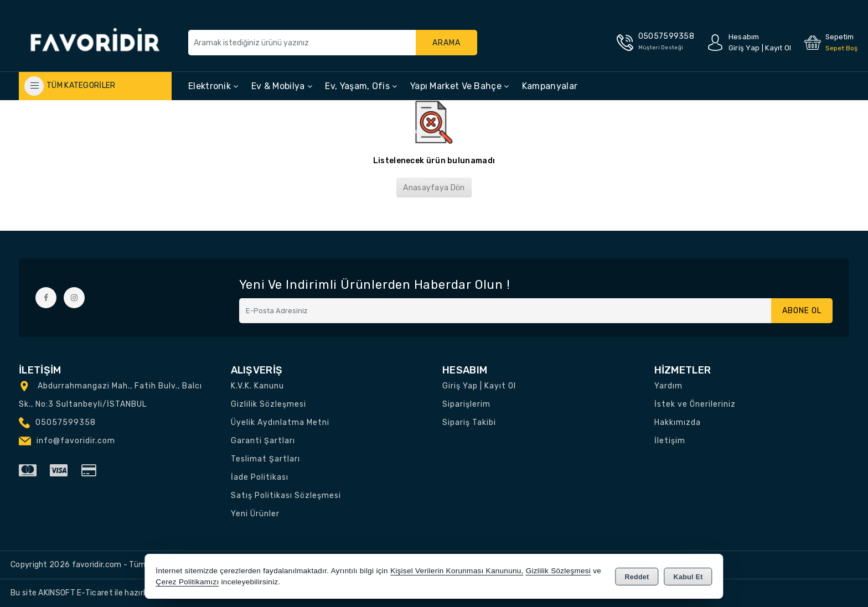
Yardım (668, 386)
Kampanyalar (550, 86)
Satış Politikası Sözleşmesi (286, 496)
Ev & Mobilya (282, 86)
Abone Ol (802, 311)
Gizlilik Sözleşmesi (268, 404)
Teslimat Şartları (265, 459)
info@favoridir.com (76, 441)
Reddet (637, 577)
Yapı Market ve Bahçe (460, 86)
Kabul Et (688, 577)
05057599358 (66, 422)
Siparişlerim (466, 404)
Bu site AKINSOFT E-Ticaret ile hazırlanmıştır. (94, 593)
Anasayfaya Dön (434, 188)
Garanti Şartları (263, 441)
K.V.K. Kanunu (257, 386)
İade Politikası (260, 477)
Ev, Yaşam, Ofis (361, 86)
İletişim (670, 441)
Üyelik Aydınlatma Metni (280, 422)
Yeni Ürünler (255, 514)
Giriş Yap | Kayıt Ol (479, 386)
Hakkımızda (678, 422)
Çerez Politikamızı (187, 582)
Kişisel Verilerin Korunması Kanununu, (457, 571)
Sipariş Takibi (469, 422)
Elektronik (213, 86)
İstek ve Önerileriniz (695, 404)
